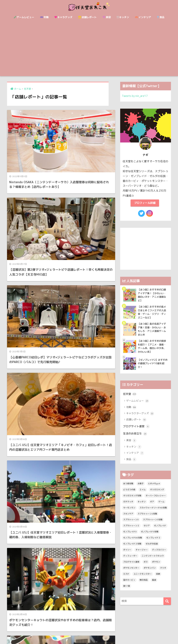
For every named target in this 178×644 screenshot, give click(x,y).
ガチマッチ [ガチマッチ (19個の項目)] (128, 505)
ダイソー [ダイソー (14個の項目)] (127, 553)
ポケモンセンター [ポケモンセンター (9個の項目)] (131, 571)
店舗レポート (87, 17)
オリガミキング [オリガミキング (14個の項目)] (157, 493)
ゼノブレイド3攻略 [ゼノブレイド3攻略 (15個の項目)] (150, 535)
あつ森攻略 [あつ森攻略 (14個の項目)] (128, 487)
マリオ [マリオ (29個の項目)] (163, 571)
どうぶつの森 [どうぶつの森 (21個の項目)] (129, 493)
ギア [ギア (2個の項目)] (152, 505)
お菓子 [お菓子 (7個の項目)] (141, 487)
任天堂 (130, 396)
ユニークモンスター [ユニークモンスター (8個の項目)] (143, 577)
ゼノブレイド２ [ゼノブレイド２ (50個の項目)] (153, 541)
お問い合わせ (77, 634)
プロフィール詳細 (145, 203)
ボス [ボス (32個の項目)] (146, 565)
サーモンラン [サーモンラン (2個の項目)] (129, 511)
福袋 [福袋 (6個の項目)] (154, 583)
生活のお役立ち (136, 436)
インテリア (143, 17)
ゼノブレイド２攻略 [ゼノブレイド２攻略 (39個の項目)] (132, 547)
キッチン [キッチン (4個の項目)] (142, 505)
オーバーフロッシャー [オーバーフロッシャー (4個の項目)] (156, 499)
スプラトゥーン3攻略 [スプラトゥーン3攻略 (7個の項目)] (153, 523)
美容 (107, 17)
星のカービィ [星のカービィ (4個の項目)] (129, 583)
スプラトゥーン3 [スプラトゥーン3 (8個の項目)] (131, 523)
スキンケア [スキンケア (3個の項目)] (128, 517)
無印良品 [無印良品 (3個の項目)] (144, 583)
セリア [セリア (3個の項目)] (147, 529)
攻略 (44, 17)
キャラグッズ (63, 17)
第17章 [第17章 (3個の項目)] (127, 589)
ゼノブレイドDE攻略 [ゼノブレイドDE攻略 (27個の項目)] (133, 541)
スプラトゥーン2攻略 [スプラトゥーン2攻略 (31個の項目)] (147, 517)
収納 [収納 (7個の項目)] (158, 577)
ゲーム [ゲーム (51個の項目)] (161, 505)
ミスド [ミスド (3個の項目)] (126, 577)
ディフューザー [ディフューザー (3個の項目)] (130, 559)
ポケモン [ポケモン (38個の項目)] (156, 565)
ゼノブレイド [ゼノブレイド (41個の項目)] (160, 529)
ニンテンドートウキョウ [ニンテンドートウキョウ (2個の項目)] (153, 559)
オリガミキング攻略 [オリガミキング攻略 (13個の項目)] (132, 499)
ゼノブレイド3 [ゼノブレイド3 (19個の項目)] (130, 535)
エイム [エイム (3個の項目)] (143, 493)
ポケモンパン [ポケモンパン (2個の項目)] (150, 571)
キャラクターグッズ (140, 416)
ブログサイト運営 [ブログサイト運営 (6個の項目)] (131, 565)
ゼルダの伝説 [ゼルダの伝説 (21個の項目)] (152, 547)
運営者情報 (93, 634)
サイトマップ (59, 634)
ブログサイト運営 (137, 429)
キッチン (123, 17)
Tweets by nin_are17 (136, 96)
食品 (161, 17)
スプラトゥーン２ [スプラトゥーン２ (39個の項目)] (131, 529)
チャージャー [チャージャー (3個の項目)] (142, 553)
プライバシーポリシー (115, 634)
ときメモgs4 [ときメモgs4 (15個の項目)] (154, 487)
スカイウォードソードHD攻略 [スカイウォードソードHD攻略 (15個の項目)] (153, 511)
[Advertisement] (89, 51)
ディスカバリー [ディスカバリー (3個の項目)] (159, 553)
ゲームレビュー (24, 17)
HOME (89, 627)
